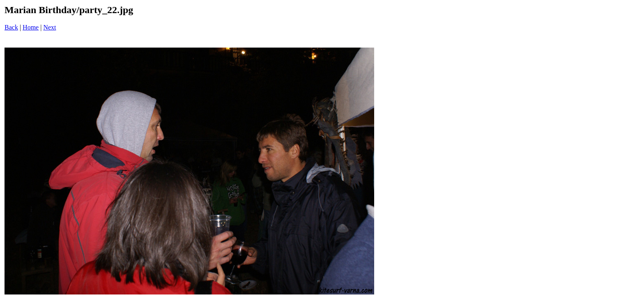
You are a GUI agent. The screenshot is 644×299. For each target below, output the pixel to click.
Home (31, 27)
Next (49, 27)
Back (11, 27)
